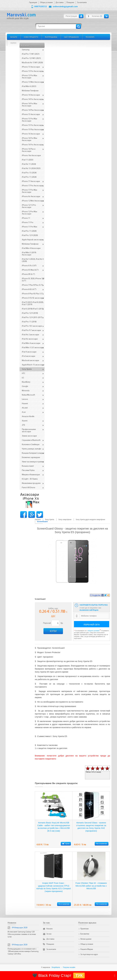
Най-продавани (71, 37)
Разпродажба (51, 37)
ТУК (79, 975)
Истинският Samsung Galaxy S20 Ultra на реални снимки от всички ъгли (22, 934)
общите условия (94, 631)
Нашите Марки (87, 949)
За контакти (51, 949)
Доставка (50, 939)
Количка (106, 16)
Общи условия (87, 944)
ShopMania (56, 967)
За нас (49, 934)
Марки (13, 43)
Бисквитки (85, 934)
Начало (14, 37)
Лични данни (86, 939)
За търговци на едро (89, 955)
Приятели (84, 929)
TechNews (90, 37)
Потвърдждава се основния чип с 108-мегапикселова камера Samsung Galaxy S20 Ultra (23, 951)
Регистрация (71, 16)
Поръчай (47, 623)
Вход (81, 16)
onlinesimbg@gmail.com (65, 7)
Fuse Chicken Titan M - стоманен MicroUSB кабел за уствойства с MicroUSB (91, 886)
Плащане (50, 944)
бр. (62, 623)
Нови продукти (31, 37)
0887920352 (41, 7)
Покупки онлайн (69, 967)
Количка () (97, 16)
